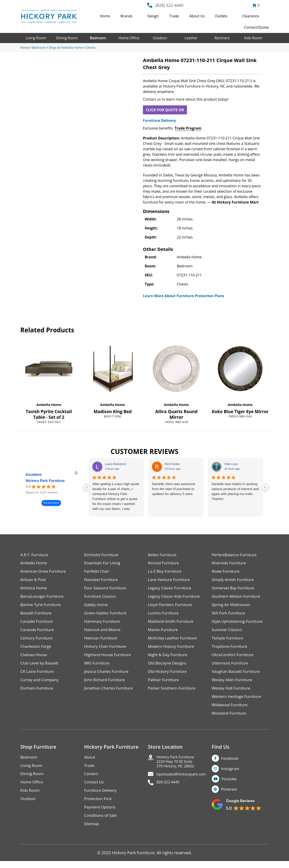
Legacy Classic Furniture (171, 589)
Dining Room (67, 38)
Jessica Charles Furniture (107, 675)
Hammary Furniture (103, 624)
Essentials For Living (103, 564)
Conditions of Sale (101, 822)
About (90, 762)
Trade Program (188, 128)
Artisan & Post (34, 581)
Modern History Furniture (172, 649)
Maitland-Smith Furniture (172, 624)
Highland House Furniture (109, 658)
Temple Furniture (228, 641)
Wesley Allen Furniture (233, 684)
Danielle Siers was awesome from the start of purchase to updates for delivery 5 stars (174, 489)
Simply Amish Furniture (234, 581)
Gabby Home (97, 606)
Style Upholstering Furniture (238, 624)
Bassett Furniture (37, 615)
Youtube (230, 785)
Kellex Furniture (163, 555)
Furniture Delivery (159, 120)
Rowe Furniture (226, 572)
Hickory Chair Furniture (106, 649)
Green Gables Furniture (106, 615)
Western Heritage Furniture (238, 701)
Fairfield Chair (97, 572)
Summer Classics (228, 632)
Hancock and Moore (103, 632)
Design (153, 16)
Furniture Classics (101, 598)
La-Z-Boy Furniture (165, 572)
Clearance (251, 16)
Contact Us (94, 788)
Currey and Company (40, 684)
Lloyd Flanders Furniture (171, 606)
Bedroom (98, 38)
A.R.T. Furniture (35, 555)
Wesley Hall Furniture (232, 692)
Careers (92, 779)
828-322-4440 (169, 790)
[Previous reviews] (87, 487)
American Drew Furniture (44, 572)
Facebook (230, 763)
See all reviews (51, 503)
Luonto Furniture (164, 615)
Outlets (221, 16)
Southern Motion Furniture (237, 598)
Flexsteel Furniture (102, 581)
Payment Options (101, 814)
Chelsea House (34, 658)
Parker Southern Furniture (173, 692)
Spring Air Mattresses (232, 606)
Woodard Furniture (230, 718)
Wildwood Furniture (231, 709)
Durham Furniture (37, 692)
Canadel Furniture (37, 624)
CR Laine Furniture (38, 675)
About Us (197, 16)
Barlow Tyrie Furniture (41, 606)
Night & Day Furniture (169, 658)
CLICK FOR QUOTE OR (165, 110)
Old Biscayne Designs (168, 666)
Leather (191, 38)
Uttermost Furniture (231, 666)
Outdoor (160, 38)
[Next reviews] (265, 487)
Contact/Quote (256, 27)
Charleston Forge (36, 649)
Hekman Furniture (101, 641)
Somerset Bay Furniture (234, 589)
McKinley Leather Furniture (174, 641)
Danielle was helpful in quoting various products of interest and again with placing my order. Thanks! (235, 491)
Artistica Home (34, 589)
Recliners (222, 38)
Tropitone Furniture (230, 649)
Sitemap (92, 831)
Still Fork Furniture (229, 615)
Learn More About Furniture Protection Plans (184, 296)
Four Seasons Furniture (106, 589)
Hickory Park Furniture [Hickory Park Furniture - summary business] (45, 481)
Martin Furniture (163, 632)
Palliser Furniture (164, 684)
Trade (174, 16)
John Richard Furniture (106, 684)
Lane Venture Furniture (170, 581)
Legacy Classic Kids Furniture (175, 598)
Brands (127, 16)
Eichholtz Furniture (102, 555)
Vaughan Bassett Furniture (237, 675)
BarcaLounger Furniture (43, 598)
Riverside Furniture (230, 564)
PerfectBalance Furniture (235, 555)
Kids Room (253, 38)
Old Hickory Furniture (168, 675)
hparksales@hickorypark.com (184, 781)
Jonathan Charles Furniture (110, 692)
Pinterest (230, 796)
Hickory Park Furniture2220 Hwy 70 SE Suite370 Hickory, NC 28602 (178, 767)
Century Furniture (37, 641)
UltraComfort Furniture (234, 658)
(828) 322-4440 (170, 5)
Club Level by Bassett (40, 666)
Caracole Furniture (38, 632)
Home (105, 16)
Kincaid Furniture (164, 564)
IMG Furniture (97, 666)
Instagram (231, 774)
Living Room (36, 38)
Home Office (129, 38)
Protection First (99, 805)
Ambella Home (49, 405)
